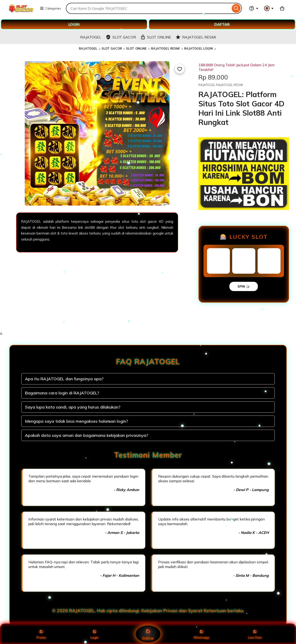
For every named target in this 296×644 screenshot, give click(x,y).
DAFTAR (222, 24)
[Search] (236, 8)
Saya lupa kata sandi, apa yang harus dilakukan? (73, 407)
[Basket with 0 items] (282, 8)
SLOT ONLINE (136, 48)
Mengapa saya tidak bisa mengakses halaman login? (77, 421)
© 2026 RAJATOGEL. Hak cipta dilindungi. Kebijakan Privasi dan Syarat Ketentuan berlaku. (148, 611)
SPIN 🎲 (244, 286)
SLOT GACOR (112, 48)
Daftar (148, 634)
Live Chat (255, 634)
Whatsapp (201, 634)
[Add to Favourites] (180, 69)
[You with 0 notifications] (269, 8)
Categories (50, 8)
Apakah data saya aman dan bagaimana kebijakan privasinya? (87, 435)
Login (95, 634)
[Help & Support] (254, 8)
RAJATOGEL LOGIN (199, 48)
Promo (41, 634)
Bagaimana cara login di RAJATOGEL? (62, 393)
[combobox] (148, 8)
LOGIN (74, 24)
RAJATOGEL (88, 48)
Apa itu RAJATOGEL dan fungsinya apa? (64, 379)
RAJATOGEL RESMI (165, 48)
